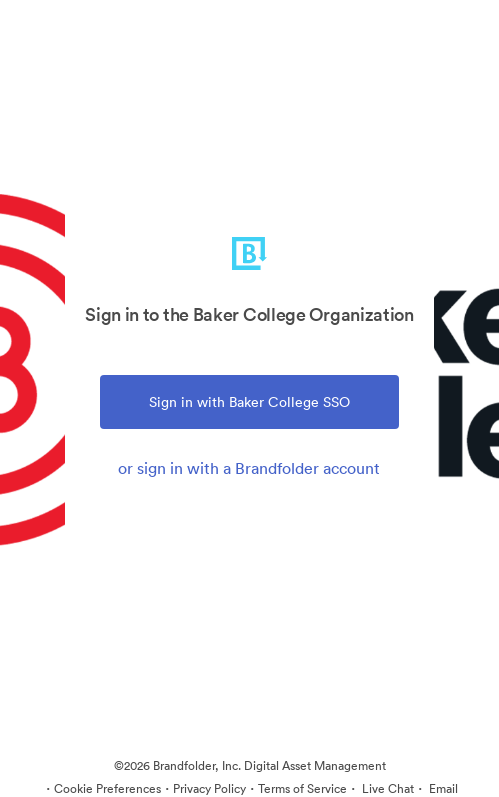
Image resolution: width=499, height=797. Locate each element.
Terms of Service (302, 788)
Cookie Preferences (107, 788)
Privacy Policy (209, 788)
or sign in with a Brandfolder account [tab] (249, 468)
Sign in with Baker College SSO (249, 402)
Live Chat (386, 788)
